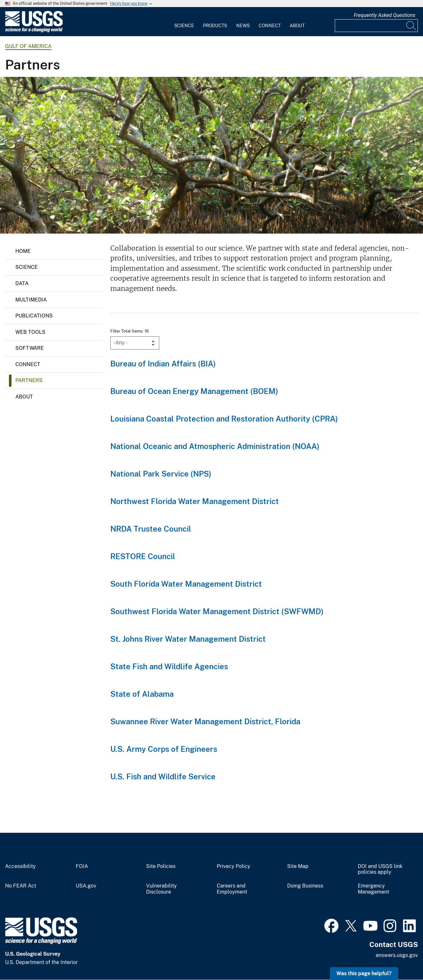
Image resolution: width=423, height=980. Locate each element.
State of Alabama (142, 694)
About (297, 26)
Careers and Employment (232, 889)
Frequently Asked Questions (384, 15)
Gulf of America (28, 46)
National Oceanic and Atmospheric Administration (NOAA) (215, 446)
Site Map (298, 866)
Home (23, 251)
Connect (270, 26)
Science (184, 26)
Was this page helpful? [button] (364, 973)
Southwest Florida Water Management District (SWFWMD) (217, 611)
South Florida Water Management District (186, 584)
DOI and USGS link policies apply (380, 869)
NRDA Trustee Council (151, 529)
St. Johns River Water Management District (188, 639)
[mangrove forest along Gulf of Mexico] (212, 155)
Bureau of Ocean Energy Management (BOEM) (194, 391)
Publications (34, 316)
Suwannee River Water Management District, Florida (205, 721)
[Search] (411, 26)
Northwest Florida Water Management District (195, 501)
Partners (29, 380)
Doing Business (305, 886)
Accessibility (20, 866)
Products (215, 26)
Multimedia (31, 300)
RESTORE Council (143, 556)
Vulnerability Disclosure (161, 889)
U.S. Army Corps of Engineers (164, 749)
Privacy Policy (234, 866)
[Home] (34, 31)
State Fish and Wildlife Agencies (169, 666)
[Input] (376, 26)
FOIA (82, 866)
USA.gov (86, 886)
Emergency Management (373, 889)
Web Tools (30, 332)
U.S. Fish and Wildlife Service (163, 776)
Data (22, 283)
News (243, 26)
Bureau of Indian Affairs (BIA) (163, 364)
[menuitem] (184, 22)
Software (30, 348)
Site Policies (161, 866)
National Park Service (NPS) (161, 474)
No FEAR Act (21, 886)
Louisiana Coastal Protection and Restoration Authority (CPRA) (224, 419)
